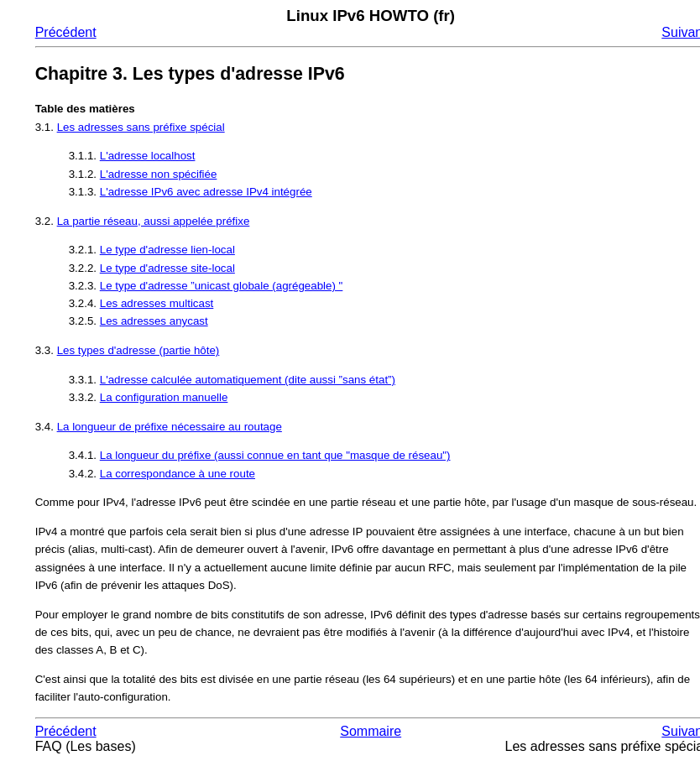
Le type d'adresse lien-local (167, 250)
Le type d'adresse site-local (167, 268)
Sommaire (371, 731)
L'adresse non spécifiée (159, 174)
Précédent (66, 32)
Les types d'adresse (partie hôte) (138, 350)
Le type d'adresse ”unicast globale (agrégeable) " (222, 286)
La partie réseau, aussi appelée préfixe (154, 221)
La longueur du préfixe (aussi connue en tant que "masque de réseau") (275, 455)
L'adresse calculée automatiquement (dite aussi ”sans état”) (248, 380)
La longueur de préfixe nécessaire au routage (170, 427)
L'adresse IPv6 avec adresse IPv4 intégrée (206, 192)
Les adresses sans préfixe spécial (141, 127)
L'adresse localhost (148, 156)
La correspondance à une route (178, 474)
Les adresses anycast (154, 321)
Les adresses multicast (157, 303)
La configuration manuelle (164, 397)
